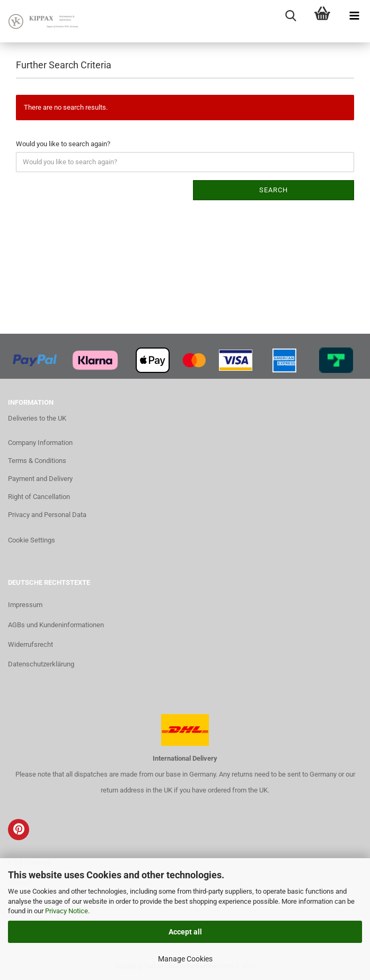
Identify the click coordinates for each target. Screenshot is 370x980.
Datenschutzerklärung (41, 664)
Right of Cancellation (39, 497)
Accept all (185, 932)
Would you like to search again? (63, 144)
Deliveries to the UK (37, 418)
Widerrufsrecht (30, 644)
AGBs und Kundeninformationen (56, 625)
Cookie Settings (32, 540)
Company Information (40, 443)
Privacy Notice (67, 911)
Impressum (25, 605)
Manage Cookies (185, 959)
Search (274, 190)
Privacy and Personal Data (47, 515)
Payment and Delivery (40, 479)
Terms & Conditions (37, 461)
